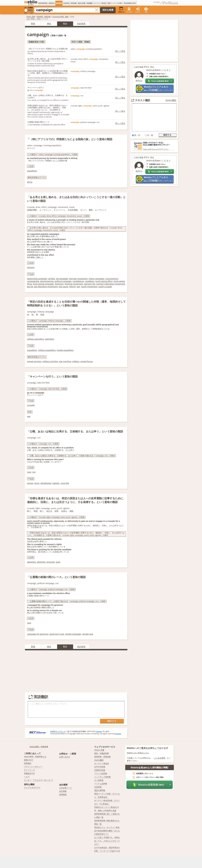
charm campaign (97, 279)
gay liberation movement (46, 287)
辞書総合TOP (29, 773)
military (76, 361)
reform (72, 287)
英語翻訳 (90, 3)
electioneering (47, 281)
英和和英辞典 (43, 3)
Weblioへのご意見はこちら (138, 753)
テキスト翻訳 (143, 100)
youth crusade (105, 287)
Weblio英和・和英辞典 (39, 747)
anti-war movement (78, 279)
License (99, 731)
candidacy (90, 281)
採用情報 (63, 795)
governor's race (57, 634)
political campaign (63, 281)
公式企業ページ (66, 788)
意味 (33, 24)
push (58, 562)
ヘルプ (27, 777)
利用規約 (28, 763)
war (78, 287)
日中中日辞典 (100, 767)
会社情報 (63, 791)
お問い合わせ (65, 757)
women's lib (90, 284)
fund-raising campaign (43, 284)
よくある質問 (160, 758)
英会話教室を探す (130, 3)
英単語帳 (74, 3)
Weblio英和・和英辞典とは (35, 757)
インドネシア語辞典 (102, 777)
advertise (41, 562)
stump (30, 483)
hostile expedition (65, 350)
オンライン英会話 (100, 3)
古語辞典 (98, 787)
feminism (59, 284)
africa (30, 182)
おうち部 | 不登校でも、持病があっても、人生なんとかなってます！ (107, 841)
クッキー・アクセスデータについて (39, 780)
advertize (31, 562)
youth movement (89, 287)
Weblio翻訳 (171, 100)
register (56, 483)
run (34, 472)
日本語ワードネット (58, 731)
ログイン (138, 12)
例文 (49, 24)
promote (51, 562)
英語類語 (59, 3)
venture (31, 267)
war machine (65, 361)
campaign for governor (38, 634)
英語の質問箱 (100, 790)
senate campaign (73, 634)
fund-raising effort (104, 281)
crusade (31, 405)
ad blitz (51, 279)
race (29, 472)
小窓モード (121, 10)
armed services (34, 361)
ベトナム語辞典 (101, 784)
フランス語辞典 (101, 774)
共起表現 (66, 3)
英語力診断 (82, 3)
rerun (37, 483)
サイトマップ (29, 770)
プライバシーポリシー (33, 767)
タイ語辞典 (99, 780)
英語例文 (52, 3)
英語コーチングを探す (115, 3)
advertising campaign (37, 279)
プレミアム (129, 12)
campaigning (33, 281)
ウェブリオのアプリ (32, 788)
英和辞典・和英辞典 (44, 17)
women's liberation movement (111, 284)
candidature (78, 281)
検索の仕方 (29, 760)
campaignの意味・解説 (60, 17)
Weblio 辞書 (31, 17)
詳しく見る (120, 51)
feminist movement (74, 284)
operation (50, 339)
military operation (35, 339)
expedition (32, 171)
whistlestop (46, 483)
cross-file (65, 483)
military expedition (47, 350)
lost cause (63, 287)
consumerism (112, 279)
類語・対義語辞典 (102, 753)
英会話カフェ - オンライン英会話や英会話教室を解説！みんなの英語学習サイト (107, 831)
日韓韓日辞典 (100, 770)
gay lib (30, 287)
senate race (88, 634)
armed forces (87, 361)
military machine (50, 361)
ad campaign (62, 279)
